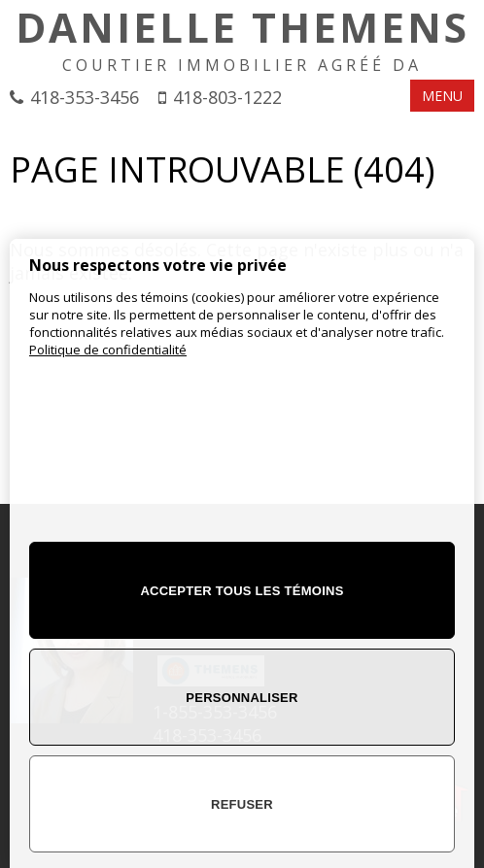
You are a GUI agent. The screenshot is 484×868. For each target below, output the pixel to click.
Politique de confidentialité (108, 350)
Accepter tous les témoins (242, 591)
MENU (442, 96)
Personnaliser (242, 698)
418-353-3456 (85, 97)
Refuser (242, 804)
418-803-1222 (227, 97)
